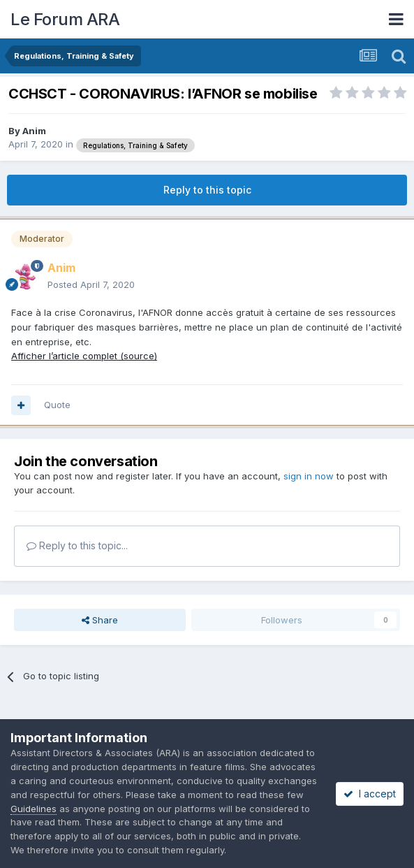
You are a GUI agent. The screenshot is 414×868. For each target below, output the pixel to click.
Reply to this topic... (77, 545)
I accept (370, 794)
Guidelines (34, 809)
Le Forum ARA (65, 19)
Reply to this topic (207, 190)
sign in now (309, 476)
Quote (57, 405)
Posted (91, 284)
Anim (34, 131)
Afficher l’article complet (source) (84, 356)
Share (100, 620)
